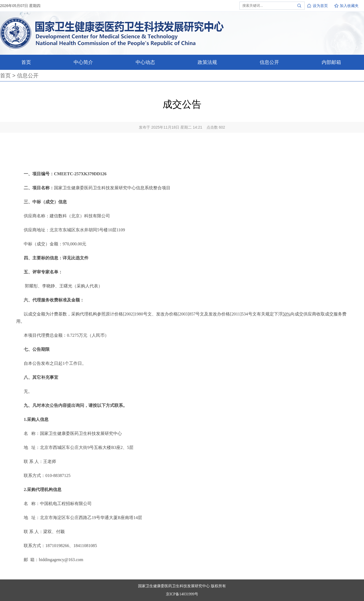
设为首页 (320, 6)
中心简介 (83, 62)
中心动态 (145, 62)
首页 (26, 62)
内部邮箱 (331, 62)
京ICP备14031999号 (182, 594)
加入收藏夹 (349, 6)
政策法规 (207, 62)
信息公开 (269, 62)
